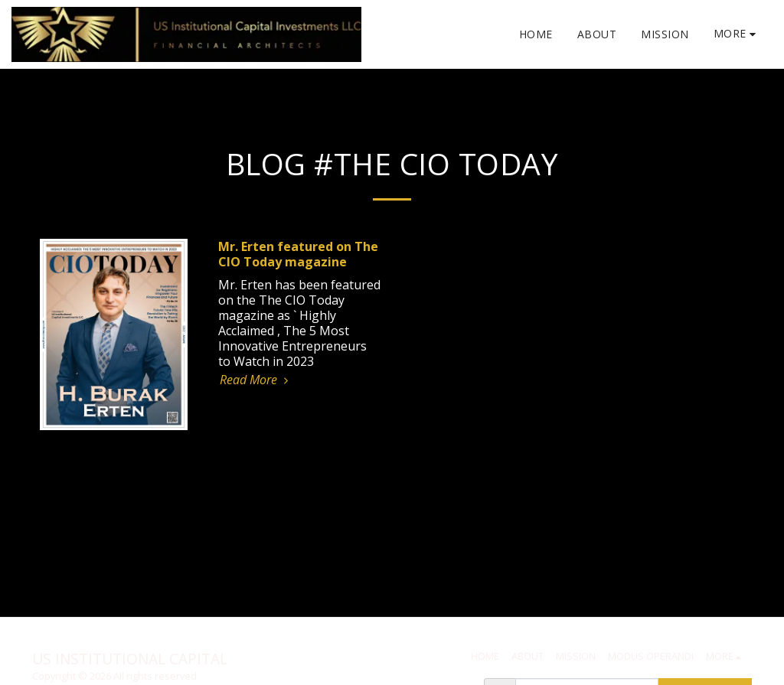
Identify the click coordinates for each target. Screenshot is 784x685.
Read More (256, 380)
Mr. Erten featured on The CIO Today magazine (298, 254)
